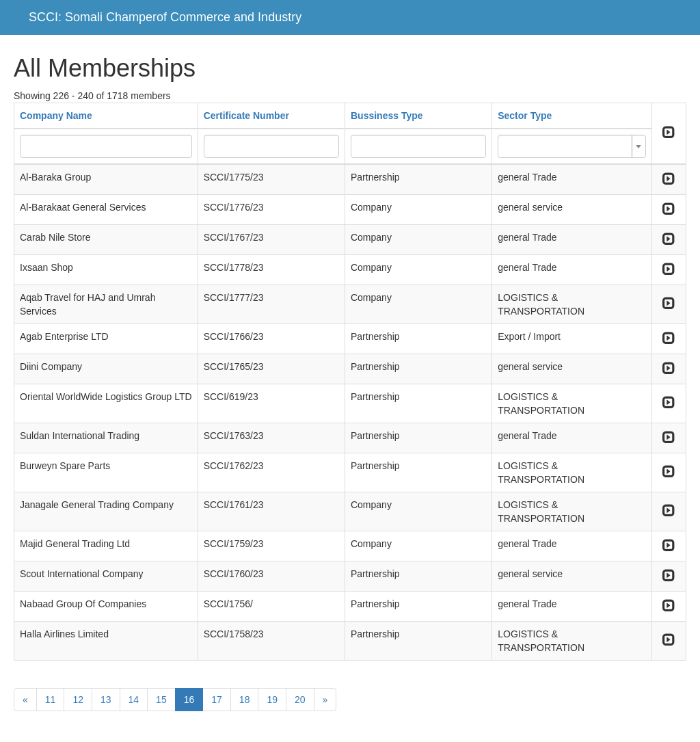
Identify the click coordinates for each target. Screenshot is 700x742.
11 (51, 700)
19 (272, 700)
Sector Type (525, 116)
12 (78, 700)
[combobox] (572, 146)
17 (217, 700)
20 (300, 700)
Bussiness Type (387, 116)
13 (106, 700)
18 (245, 700)
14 (134, 700)
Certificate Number (246, 116)
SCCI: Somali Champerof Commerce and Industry (165, 17)
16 (189, 700)
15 (161, 700)
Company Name (56, 116)
